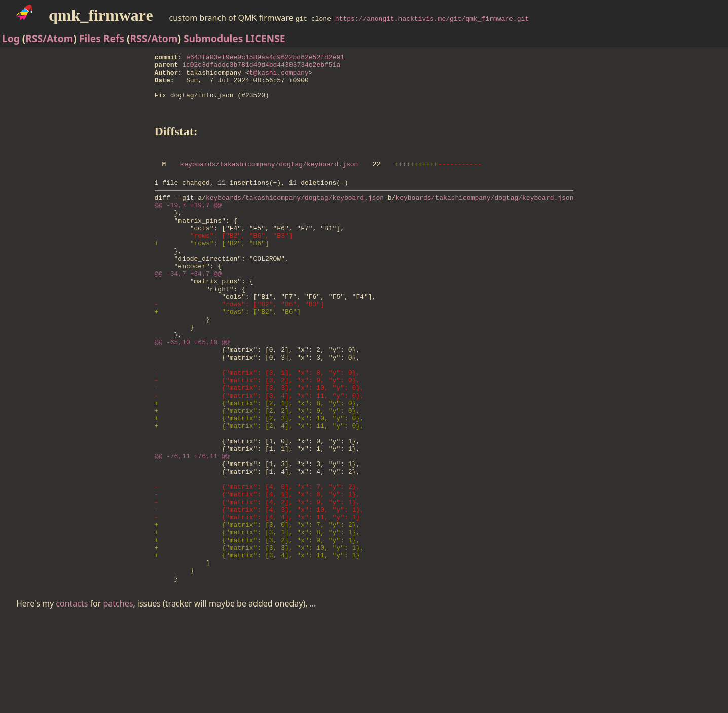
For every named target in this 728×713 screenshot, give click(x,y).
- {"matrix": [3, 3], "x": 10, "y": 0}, (259, 444)
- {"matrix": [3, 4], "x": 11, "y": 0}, (259, 453)
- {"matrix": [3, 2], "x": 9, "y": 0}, (258, 435)
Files (90, 38)
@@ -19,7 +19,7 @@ (188, 225)
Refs (114, 38)
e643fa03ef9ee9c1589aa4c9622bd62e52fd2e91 (265, 58)
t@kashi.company (279, 77)
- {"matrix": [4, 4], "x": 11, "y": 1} (258, 599)
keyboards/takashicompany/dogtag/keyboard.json (269, 179)
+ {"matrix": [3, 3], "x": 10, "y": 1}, (259, 635)
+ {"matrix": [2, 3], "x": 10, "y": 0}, (259, 480)
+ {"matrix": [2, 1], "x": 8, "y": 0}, (258, 462)
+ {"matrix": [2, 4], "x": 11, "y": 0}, (259, 489)
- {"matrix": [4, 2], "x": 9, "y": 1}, (258, 581)
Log (11, 38)
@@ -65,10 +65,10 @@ (192, 389)
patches (118, 698)
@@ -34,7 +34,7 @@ (188, 307)
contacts (72, 698)
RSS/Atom (49, 38)
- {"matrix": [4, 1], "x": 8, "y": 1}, (258, 572)
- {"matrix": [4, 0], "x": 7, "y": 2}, (258, 562)
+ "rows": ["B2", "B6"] (212, 270)
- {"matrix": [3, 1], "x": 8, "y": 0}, (258, 425)
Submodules (213, 38)
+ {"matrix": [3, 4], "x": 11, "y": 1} (258, 645)
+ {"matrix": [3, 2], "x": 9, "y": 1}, (258, 626)
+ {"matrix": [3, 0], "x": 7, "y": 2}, (258, 608)
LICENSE (265, 38)
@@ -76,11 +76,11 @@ (192, 526)
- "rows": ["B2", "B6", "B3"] (224, 261)
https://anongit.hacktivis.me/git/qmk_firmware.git (432, 18)
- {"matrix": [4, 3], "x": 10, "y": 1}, (259, 590)
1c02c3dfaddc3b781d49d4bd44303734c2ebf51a (261, 67)
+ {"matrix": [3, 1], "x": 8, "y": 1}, (258, 617)
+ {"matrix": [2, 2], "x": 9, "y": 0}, (258, 471)
